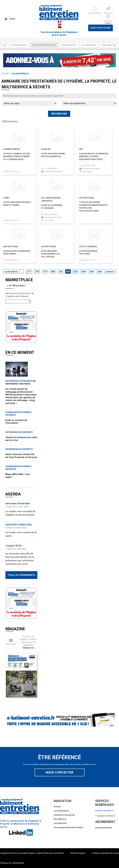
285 (91, 272)
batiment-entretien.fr (104, 811)
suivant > (110, 272)
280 (53, 272)
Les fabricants (89, 45)
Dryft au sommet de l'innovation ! (16, 422)
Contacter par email (53, 172)
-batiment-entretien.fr (105, 816)
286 (100, 272)
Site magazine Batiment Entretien (68, 827)
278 (37, 272)
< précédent (10, 272)
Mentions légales (78, 853)
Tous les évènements (21, 575)
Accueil (5, 73)
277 (29, 272)
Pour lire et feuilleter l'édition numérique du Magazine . (28, 642)
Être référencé (69, 45)
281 (61, 272)
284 (83, 272)
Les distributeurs (19, 45)
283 (75, 272)
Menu (10, 19)
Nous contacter (59, 772)
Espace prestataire (100, 28)
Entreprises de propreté (44, 45)
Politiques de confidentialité (12, 863)
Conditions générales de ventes (105, 853)
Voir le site (87, 172)
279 (45, 272)
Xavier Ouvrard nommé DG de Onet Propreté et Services (21, 456)
